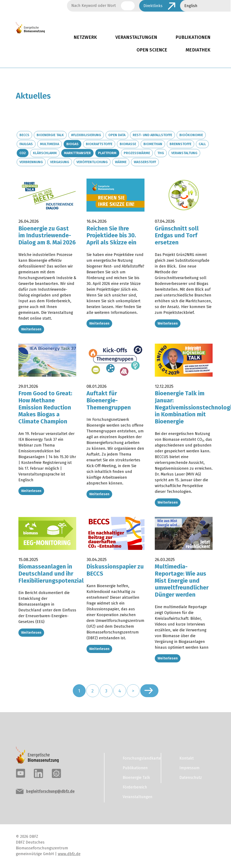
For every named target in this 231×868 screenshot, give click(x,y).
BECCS (24, 135)
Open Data (117, 135)
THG (161, 153)
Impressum (189, 768)
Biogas (72, 144)
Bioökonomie (191, 135)
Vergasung (60, 162)
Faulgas (26, 144)
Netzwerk (85, 37)
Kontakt (187, 758)
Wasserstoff (145, 162)
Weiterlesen (31, 329)
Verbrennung (31, 162)
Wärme (121, 162)
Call (202, 144)
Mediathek (198, 50)
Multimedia (50, 144)
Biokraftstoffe (99, 144)
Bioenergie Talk (50, 135)
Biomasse (128, 144)
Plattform (107, 153)
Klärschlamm (45, 153)
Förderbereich (135, 787)
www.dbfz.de (69, 854)
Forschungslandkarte (139, 758)
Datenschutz (191, 778)
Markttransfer (77, 153)
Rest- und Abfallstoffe (152, 135)
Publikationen (135, 768)
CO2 (23, 153)
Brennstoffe (180, 144)
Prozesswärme (137, 153)
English (191, 6)
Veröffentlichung (92, 162)
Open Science (152, 50)
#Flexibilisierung (86, 135)
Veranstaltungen (136, 37)
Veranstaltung (184, 153)
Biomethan (153, 144)
